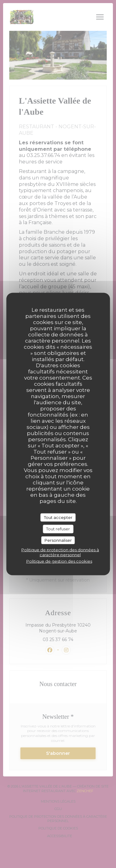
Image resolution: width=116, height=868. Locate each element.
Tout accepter (58, 517)
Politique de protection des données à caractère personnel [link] (60, 552)
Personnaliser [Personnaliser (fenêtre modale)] (58, 540)
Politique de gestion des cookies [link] (59, 561)
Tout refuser (58, 529)
